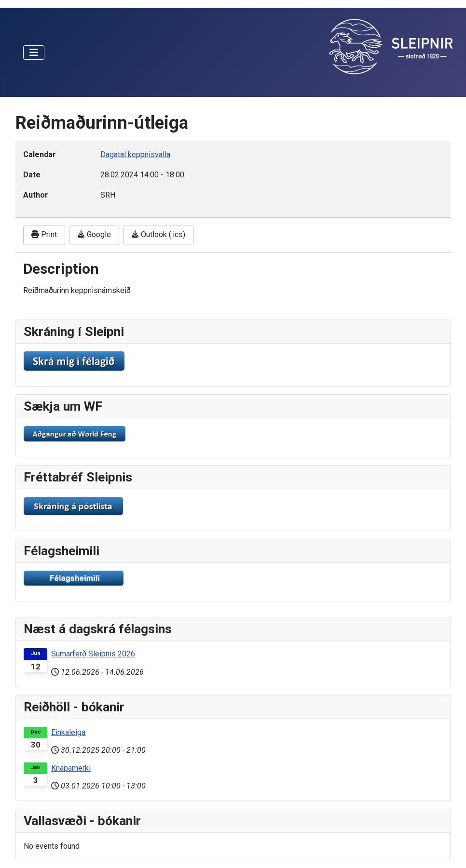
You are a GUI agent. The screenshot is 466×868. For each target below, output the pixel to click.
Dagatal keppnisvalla (135, 154)
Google (94, 234)
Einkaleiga (68, 732)
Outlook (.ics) (158, 234)
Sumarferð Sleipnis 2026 (93, 654)
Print (44, 234)
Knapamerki (71, 768)
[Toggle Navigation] (34, 53)
